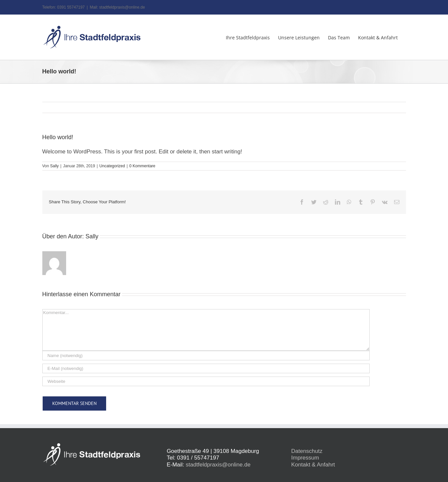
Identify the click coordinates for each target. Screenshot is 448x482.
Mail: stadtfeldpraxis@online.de (117, 7)
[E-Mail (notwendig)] (206, 368)
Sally (55, 166)
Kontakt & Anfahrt (313, 465)
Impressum (305, 458)
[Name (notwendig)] (206, 356)
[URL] (206, 381)
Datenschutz (307, 451)
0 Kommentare (142, 166)
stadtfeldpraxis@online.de (218, 465)
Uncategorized (112, 166)
